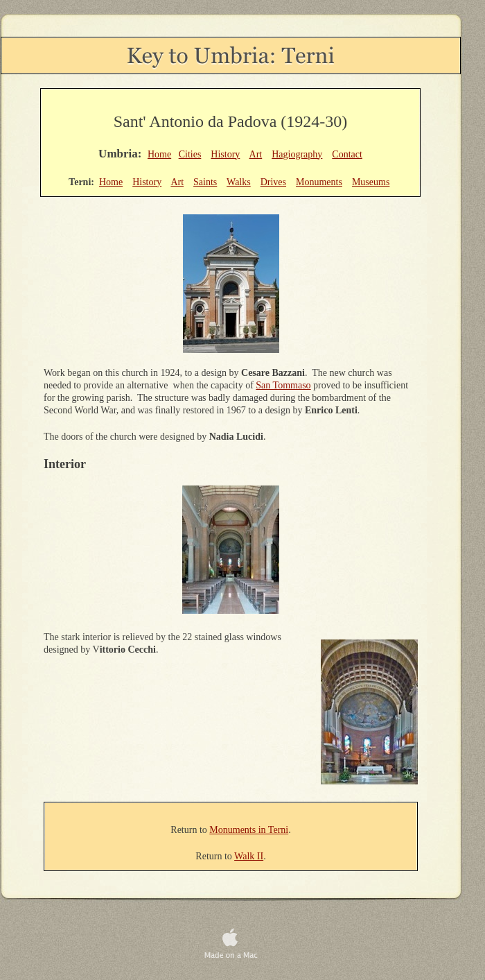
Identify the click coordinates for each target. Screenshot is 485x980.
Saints (205, 182)
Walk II (249, 856)
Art (256, 154)
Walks (239, 182)
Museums (371, 182)
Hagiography (297, 154)
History (225, 154)
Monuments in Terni (249, 830)
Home (159, 154)
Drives (273, 182)
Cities (190, 154)
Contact (347, 154)
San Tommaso (283, 385)
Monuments (319, 182)
